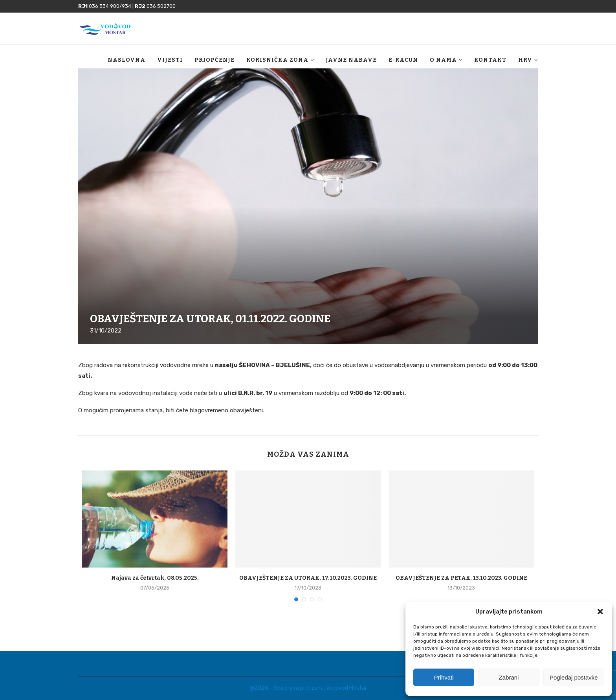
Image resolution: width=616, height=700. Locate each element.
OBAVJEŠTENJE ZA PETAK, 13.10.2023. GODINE (461, 578)
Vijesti (170, 60)
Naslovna (126, 60)
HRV (525, 60)
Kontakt (490, 60)
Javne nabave (351, 60)
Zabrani (509, 677)
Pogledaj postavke (574, 677)
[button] (600, 612)
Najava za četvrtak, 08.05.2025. (155, 578)
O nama (443, 60)
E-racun (403, 60)
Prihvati (444, 677)
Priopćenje (214, 60)
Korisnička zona (277, 60)
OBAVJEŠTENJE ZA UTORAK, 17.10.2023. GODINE (308, 578)
